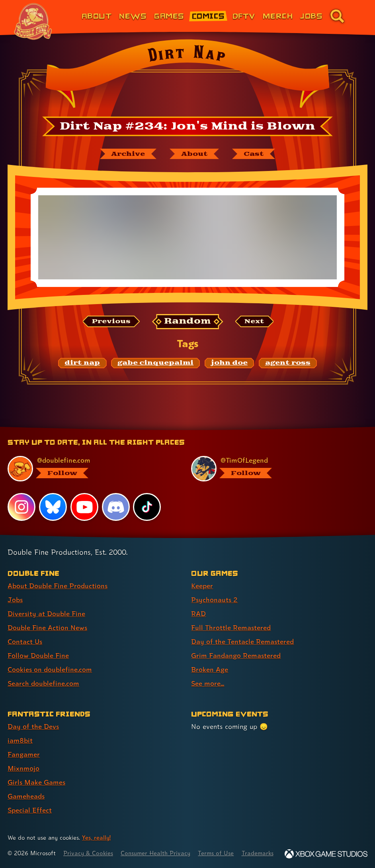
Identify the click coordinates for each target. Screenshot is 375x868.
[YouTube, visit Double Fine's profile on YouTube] (84, 507)
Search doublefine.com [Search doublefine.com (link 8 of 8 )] (43, 683)
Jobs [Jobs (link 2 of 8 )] (15, 600)
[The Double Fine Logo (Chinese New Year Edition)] (33, 22)
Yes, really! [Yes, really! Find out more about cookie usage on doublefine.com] (96, 838)
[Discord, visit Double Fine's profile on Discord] (116, 507)
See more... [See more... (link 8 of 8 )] (208, 683)
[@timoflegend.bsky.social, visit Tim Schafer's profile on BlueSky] (274, 469)
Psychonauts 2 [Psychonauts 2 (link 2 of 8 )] (214, 600)
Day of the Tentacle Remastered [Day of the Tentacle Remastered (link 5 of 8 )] (242, 641)
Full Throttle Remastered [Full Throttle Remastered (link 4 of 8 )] (231, 627)
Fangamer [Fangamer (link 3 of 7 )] (24, 754)
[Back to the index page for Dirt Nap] (187, 76)
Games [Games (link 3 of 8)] (169, 16)
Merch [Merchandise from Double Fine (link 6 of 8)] (278, 16)
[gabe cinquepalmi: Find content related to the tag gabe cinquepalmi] (155, 363)
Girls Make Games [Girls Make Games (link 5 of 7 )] (36, 782)
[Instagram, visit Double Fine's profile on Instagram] (21, 507)
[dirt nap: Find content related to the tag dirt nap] (82, 363)
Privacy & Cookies (88, 853)
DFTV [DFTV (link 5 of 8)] (244, 16)
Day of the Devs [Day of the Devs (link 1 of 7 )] (33, 726)
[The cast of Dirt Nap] (254, 154)
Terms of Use (216, 853)
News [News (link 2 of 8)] (133, 16)
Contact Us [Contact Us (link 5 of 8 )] (25, 641)
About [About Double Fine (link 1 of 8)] (97, 16)
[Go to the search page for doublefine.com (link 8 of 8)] (337, 16)
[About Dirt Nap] (194, 154)
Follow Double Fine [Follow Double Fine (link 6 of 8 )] (38, 655)
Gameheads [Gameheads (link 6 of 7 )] (26, 796)
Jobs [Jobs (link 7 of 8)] (311, 16)
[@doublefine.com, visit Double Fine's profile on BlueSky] (91, 469)
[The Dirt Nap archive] (128, 154)
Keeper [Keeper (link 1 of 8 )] (202, 586)
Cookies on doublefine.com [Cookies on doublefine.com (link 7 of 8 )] (50, 669)
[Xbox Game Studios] (326, 854)
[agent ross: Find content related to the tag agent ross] (288, 363)
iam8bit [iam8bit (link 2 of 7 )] (20, 740)
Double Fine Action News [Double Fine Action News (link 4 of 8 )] (47, 627)
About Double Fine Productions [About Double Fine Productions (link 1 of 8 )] (58, 586)
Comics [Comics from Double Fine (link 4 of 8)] (208, 16)
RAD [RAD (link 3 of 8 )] (198, 614)
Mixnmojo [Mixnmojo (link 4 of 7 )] (23, 768)
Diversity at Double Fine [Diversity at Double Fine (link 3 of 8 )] (46, 614)
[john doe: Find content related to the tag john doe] (229, 363)
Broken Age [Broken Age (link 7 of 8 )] (210, 669)
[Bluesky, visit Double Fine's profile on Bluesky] (53, 507)
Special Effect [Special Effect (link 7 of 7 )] (30, 810)
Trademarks (258, 853)
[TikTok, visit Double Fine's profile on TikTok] (147, 507)
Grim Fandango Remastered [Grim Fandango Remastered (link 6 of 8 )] (236, 655)
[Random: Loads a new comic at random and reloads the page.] (188, 322)
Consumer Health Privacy (155, 853)
